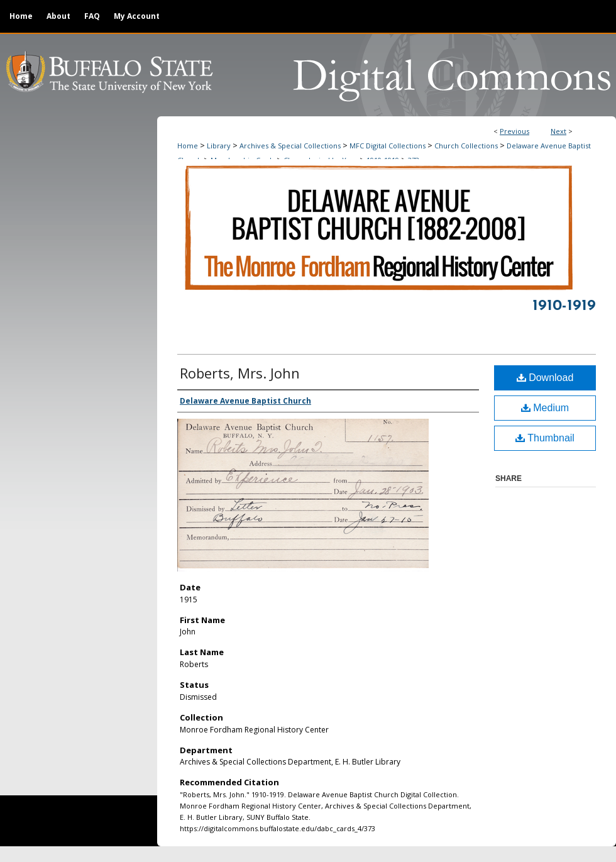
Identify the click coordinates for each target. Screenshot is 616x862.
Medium (545, 408)
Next (558, 131)
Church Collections (466, 146)
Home (188, 146)
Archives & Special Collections (290, 146)
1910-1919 (564, 306)
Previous (514, 131)
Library (219, 146)
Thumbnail (545, 438)
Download (545, 378)
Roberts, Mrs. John (240, 373)
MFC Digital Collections (388, 146)
